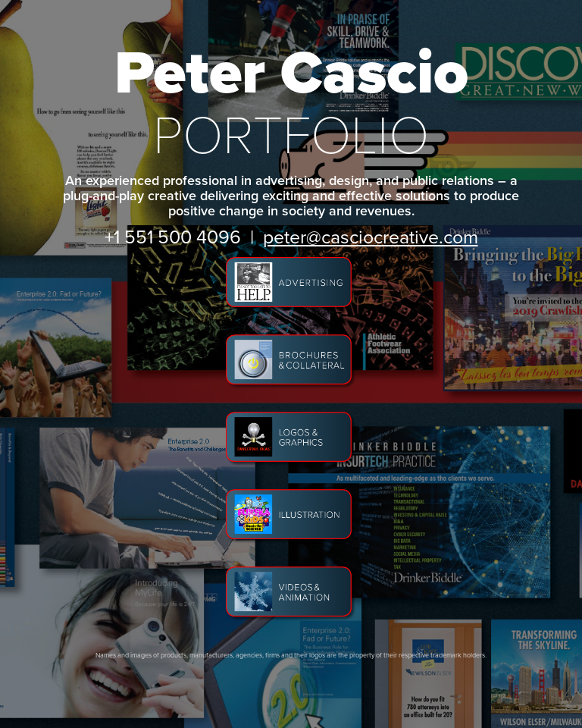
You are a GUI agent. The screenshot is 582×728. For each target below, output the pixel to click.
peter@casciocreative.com (371, 236)
